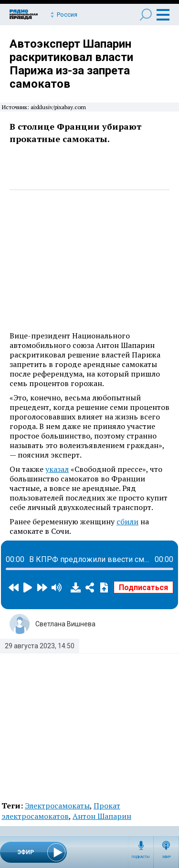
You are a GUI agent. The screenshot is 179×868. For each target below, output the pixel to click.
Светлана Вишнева (65, 624)
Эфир (166, 857)
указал (57, 469)
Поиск (146, 15)
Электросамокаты (57, 806)
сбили (127, 521)
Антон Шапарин (102, 816)
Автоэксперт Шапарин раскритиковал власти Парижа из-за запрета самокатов (71, 64)
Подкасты (141, 857)
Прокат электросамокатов (61, 811)
